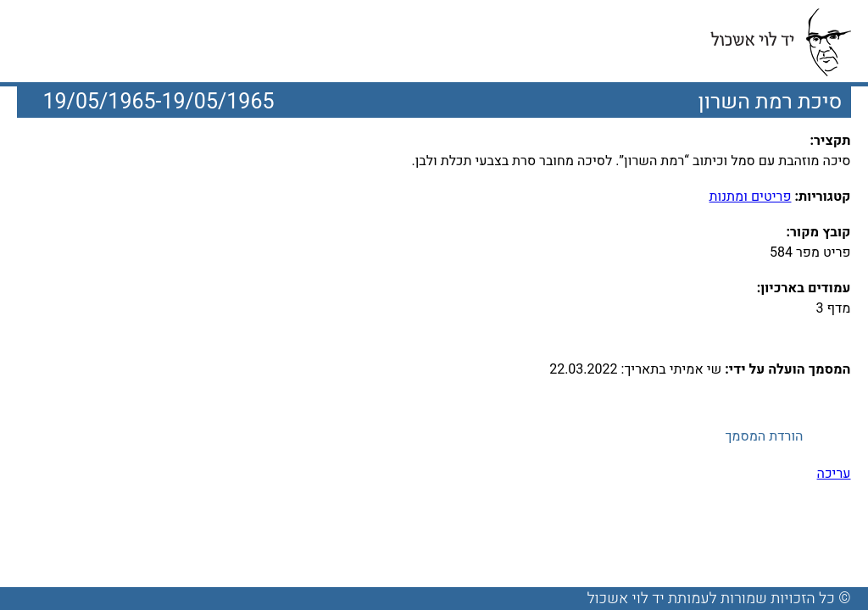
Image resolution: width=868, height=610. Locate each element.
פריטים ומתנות (751, 197)
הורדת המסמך (764, 436)
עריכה (834, 474)
